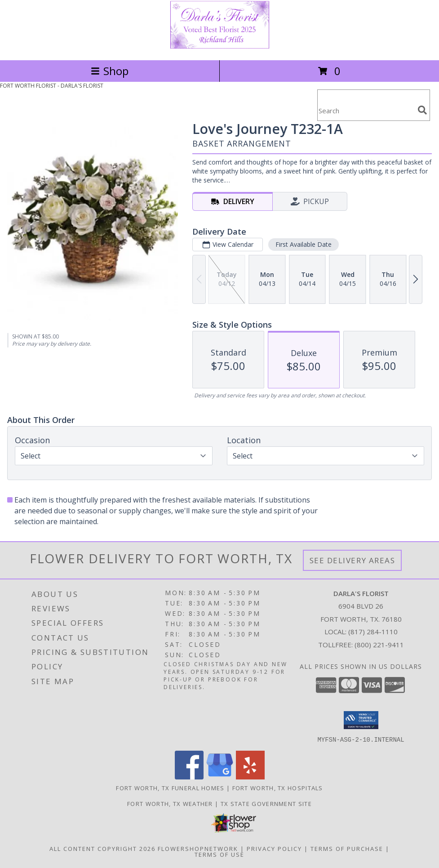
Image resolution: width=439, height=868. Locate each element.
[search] (422, 110)
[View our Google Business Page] (220, 777)
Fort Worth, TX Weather (170, 803)
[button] (361, 720)
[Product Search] (366, 111)
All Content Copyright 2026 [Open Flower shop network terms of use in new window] (102, 848)
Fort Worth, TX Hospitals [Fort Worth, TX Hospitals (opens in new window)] (278, 788)
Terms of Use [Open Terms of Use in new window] (219, 854)
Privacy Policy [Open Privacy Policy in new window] (274, 848)
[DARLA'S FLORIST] (220, 47)
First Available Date (304, 244)
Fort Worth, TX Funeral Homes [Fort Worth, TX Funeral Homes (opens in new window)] (170, 788)
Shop (110, 71)
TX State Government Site (266, 803)
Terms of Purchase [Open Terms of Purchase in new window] (347, 848)
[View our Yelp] (250, 777)
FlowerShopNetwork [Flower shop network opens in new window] (198, 848)
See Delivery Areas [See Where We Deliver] (353, 560)
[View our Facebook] (189, 777)
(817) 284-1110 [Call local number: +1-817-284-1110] (373, 632)
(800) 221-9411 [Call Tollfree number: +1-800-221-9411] (379, 645)
